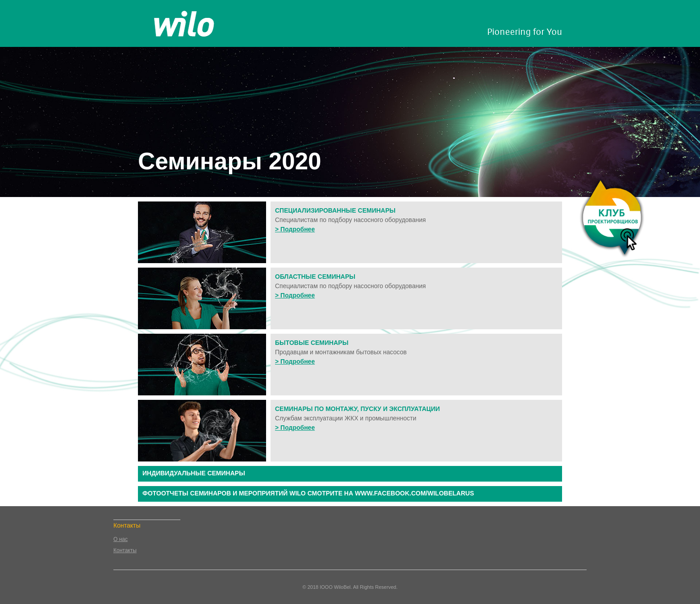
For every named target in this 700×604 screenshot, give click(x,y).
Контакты (125, 550)
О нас (121, 539)
